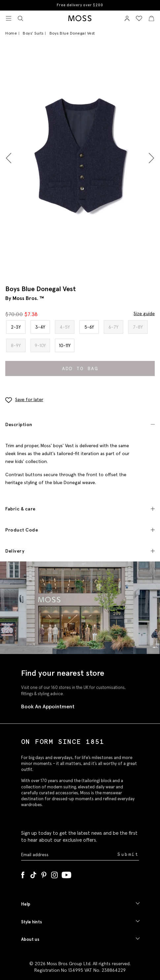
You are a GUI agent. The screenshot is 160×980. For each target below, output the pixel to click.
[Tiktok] (33, 874)
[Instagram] (54, 874)
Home (11, 33)
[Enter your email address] (69, 854)
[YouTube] (66, 874)
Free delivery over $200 (80, 5)
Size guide (144, 313)
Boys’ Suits (33, 33)
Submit (128, 854)
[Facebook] (23, 874)
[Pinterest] (44, 874)
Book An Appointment (48, 706)
